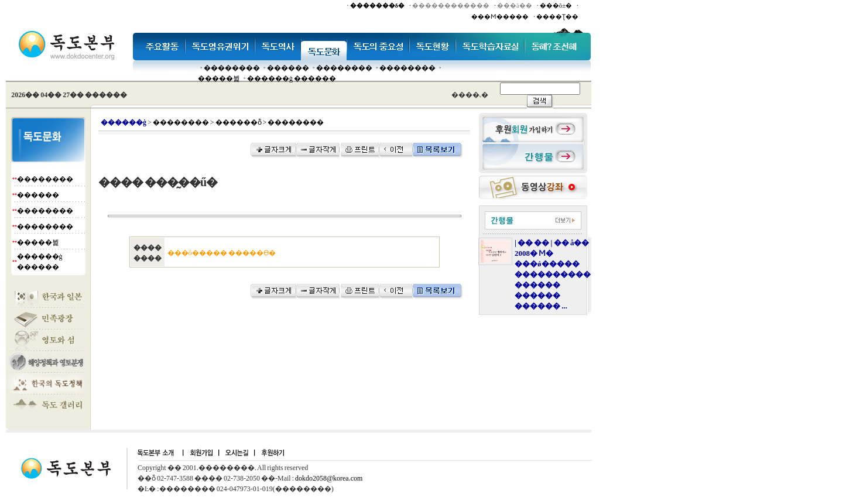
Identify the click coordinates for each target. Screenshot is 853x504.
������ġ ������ (292, 78)
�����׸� (288, 68)
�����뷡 (219, 78)
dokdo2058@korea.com (329, 478)
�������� (232, 68)
